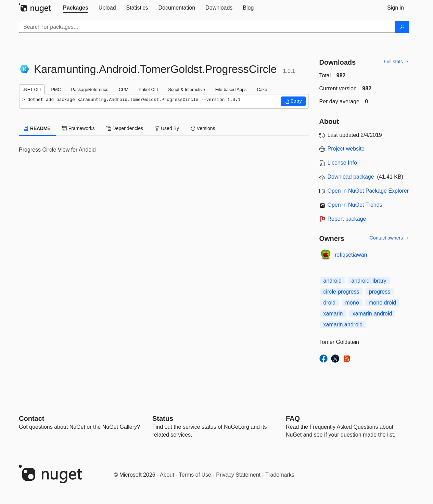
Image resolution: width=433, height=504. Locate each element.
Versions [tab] (203, 128)
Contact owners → (389, 238)
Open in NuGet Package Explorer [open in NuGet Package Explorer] (368, 191)
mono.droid (382, 303)
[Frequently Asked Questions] (293, 418)
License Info (342, 163)
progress (380, 292)
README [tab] (37, 128)
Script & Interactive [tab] (186, 89)
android (333, 281)
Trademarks (280, 475)
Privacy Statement (238, 475)
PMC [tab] (56, 89)
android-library (369, 281)
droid (330, 303)
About (167, 475)
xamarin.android (343, 325)
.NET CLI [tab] (32, 89)
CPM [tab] (124, 89)
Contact (31, 418)
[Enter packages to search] (207, 27)
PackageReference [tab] (90, 89)
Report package (347, 219)
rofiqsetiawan (351, 255)
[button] (293, 101)
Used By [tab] (167, 128)
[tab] (76, 8)
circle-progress (341, 292)
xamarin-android (372, 314)
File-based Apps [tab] (231, 89)
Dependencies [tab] (125, 128)
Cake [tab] (262, 89)
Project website (346, 149)
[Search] (402, 27)
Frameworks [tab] (79, 128)
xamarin (333, 314)
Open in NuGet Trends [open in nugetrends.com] (355, 205)
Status (163, 418)
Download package (351, 177)
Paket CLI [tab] (148, 89)
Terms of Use (195, 475)
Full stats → (396, 62)
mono (352, 303)
